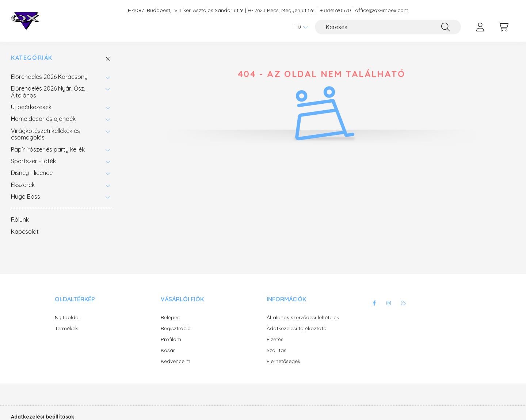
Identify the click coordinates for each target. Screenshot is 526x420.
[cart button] (503, 27)
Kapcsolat (25, 232)
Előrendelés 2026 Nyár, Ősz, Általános (48, 92)
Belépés (170, 318)
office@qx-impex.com (382, 10)
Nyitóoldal (67, 318)
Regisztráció (176, 329)
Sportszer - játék (33, 161)
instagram (389, 303)
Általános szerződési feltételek (303, 318)
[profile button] (480, 27)
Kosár (168, 350)
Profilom (171, 339)
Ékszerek (23, 185)
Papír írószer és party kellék (48, 149)
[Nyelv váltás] (299, 27)
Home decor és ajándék (43, 119)
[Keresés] (388, 27)
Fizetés (275, 339)
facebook (374, 303)
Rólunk (20, 219)
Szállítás (277, 350)
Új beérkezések (31, 107)
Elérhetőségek (283, 361)
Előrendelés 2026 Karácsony (49, 77)
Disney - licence (32, 173)
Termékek (66, 329)
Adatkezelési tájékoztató (297, 329)
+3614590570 (336, 10)
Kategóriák (32, 58)
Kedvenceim (176, 361)
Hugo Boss (26, 196)
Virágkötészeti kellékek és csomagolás (45, 134)
